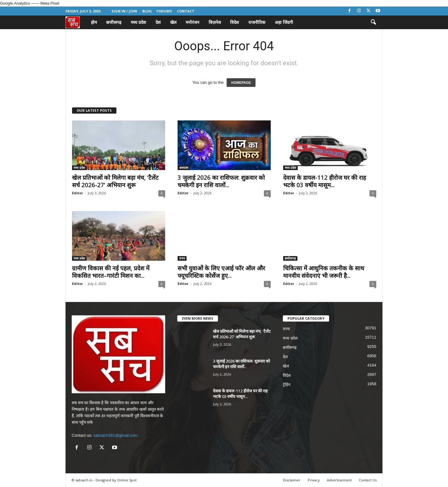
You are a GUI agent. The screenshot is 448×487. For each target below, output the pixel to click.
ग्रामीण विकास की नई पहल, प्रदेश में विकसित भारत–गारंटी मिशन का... (111, 272)
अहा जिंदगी (284, 22)
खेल (173, 22)
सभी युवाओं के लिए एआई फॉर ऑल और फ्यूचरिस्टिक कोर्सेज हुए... (221, 272)
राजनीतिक (257, 22)
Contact (186, 11)
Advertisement (339, 480)
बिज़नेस (215, 22)
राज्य (182, 258)
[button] (373, 22)
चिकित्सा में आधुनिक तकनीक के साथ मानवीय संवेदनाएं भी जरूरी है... (324, 272)
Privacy (314, 480)
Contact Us (368, 480)
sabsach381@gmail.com (115, 435)
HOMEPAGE (241, 83)
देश (158, 22)
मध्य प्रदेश (138, 22)
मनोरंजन (192, 22)
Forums (164, 11)
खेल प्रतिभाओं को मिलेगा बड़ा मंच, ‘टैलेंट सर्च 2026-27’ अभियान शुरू (115, 181)
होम (94, 22)
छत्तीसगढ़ (114, 22)
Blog (147, 11)
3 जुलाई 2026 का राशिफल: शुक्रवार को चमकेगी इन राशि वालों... (221, 181)
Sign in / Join (124, 11)
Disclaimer (292, 480)
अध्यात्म (184, 168)
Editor (77, 193)
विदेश (235, 22)
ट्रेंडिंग (287, 385)
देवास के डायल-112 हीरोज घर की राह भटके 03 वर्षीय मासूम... (325, 181)
